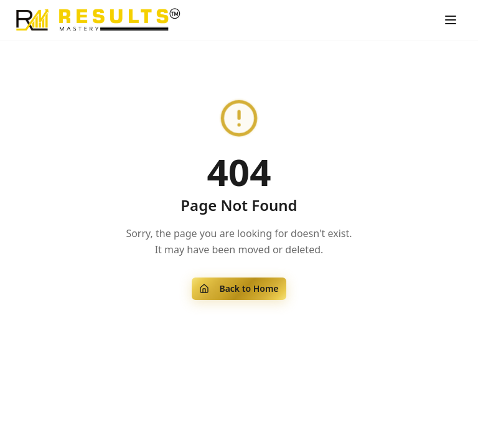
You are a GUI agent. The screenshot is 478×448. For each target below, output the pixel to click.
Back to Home (239, 288)
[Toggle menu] (451, 20)
